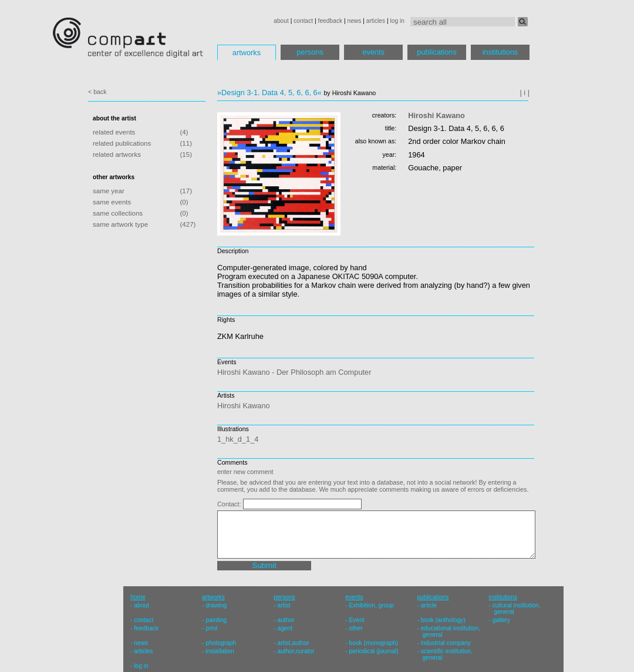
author (286, 620)
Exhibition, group (372, 605)
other (356, 628)
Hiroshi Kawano (436, 115)
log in (397, 21)
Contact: (230, 504)
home (138, 597)
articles (376, 21)
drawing (216, 605)
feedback (331, 21)
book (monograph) (374, 643)
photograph (221, 643)
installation (220, 651)
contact (303, 21)
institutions (500, 52)
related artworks (117, 154)
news (354, 21)
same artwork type (120, 224)
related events (114, 132)
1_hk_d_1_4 (238, 439)
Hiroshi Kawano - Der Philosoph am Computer (294, 372)
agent (285, 628)
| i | (525, 93)
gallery (501, 620)
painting (216, 620)
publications (437, 52)
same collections (118, 213)
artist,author (293, 643)
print (211, 628)
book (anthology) (443, 620)
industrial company (446, 643)
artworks (247, 53)
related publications (122, 143)
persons (310, 52)
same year (109, 191)
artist (284, 605)
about (281, 21)
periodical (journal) (374, 651)
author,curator (296, 651)
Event (357, 620)
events (373, 52)
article (429, 605)
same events (112, 202)
